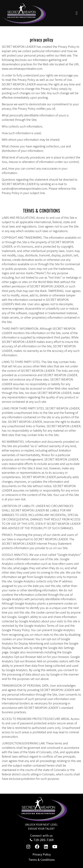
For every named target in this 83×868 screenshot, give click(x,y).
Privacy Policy (42, 854)
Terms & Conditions (42, 860)
